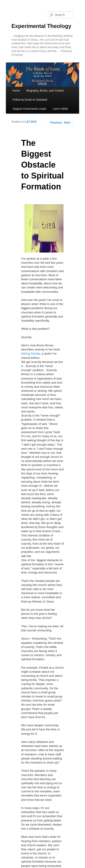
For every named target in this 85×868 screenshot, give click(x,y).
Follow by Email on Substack (30, 100)
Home (16, 91)
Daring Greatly (30, 353)
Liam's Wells (60, 109)
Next (69, 123)
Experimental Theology (41, 26)
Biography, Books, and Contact (45, 91)
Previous (54, 123)
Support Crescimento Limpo (29, 109)
